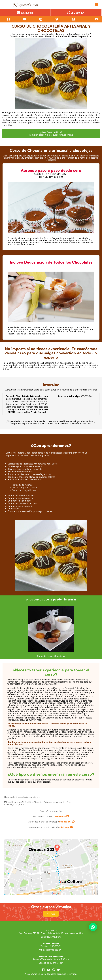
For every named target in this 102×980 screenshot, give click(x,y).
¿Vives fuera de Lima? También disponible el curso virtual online (51, 133)
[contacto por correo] (90, 19)
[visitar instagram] (41, 19)
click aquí (66, 827)
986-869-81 (60, 816)
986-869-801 (66, 822)
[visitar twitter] (57, 19)
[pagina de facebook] (8, 19)
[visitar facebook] (43, 970)
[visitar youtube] (24, 19)
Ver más (51, 914)
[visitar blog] (73, 19)
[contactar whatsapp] (93, 927)
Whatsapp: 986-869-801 (51, 950)
